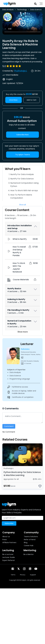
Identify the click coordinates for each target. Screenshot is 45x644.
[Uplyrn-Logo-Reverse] (9, 4)
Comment (9, 426)
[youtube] (36, 569)
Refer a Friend (30, 540)
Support (33, 575)
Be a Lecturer (8, 554)
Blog (26, 543)
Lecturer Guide (9, 557)
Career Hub (29, 545)
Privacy (23, 575)
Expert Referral (8, 560)
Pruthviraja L (21, 71)
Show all (22, 205)
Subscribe (9, 523)
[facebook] (13, 569)
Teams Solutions (31, 537)
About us (6, 537)
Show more (23, 332)
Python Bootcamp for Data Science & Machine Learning (22, 474)
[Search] (35, 4)
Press (5, 540)
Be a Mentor (29, 554)
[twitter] (19, 569)
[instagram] (24, 569)
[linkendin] (30, 569)
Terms (13, 575)
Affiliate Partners (9, 543)
